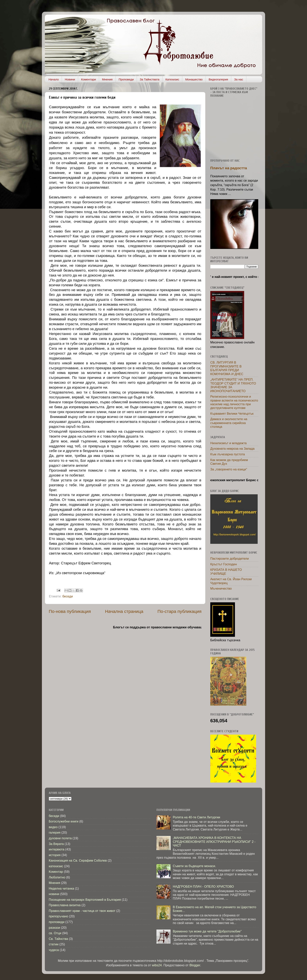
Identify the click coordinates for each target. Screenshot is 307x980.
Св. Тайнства (58, 939)
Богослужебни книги (64, 821)
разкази (54, 928)
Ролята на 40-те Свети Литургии (196, 817)
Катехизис (172, 79)
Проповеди (126, 79)
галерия (55, 832)
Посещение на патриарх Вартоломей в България (85, 900)
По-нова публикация (70, 611)
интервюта (57, 849)
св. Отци (55, 933)
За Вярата (56, 844)
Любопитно (57, 877)
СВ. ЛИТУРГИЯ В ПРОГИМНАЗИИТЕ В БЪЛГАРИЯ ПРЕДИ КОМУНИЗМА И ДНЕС (227, 368)
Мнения (107, 79)
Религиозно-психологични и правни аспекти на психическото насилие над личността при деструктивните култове (234, 402)
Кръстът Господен (224, 564)
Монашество (194, 79)
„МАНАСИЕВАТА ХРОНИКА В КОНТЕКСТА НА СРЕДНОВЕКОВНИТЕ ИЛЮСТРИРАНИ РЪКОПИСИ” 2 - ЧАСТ (214, 842)
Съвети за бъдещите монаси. (194, 866)
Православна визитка (65, 905)
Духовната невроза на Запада (232, 449)
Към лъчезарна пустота (228, 454)
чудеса (54, 950)
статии (54, 944)
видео (53, 827)
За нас (239, 79)
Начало (54, 79)
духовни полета (60, 838)
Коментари (88, 79)
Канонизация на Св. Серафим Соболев (78, 860)
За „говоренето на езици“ (229, 469)
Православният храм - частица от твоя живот (82, 911)
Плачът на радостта (229, 168)
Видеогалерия (218, 79)
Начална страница (124, 611)
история (55, 855)
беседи (67, 596)
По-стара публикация (179, 611)
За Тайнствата (150, 79)
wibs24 (157, 965)
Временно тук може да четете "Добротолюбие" (207, 931)
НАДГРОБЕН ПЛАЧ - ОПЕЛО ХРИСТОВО (203, 886)
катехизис (56, 866)
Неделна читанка (61, 888)
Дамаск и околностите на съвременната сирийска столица (229, 423)
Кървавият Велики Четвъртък (232, 413)
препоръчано (58, 916)
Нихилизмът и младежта (228, 443)
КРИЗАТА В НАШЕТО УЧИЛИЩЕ (226, 572)
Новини (70, 79)
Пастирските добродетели (230, 558)
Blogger (195, 965)
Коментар (56, 872)
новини (54, 894)
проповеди (57, 922)
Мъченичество (221, 588)
